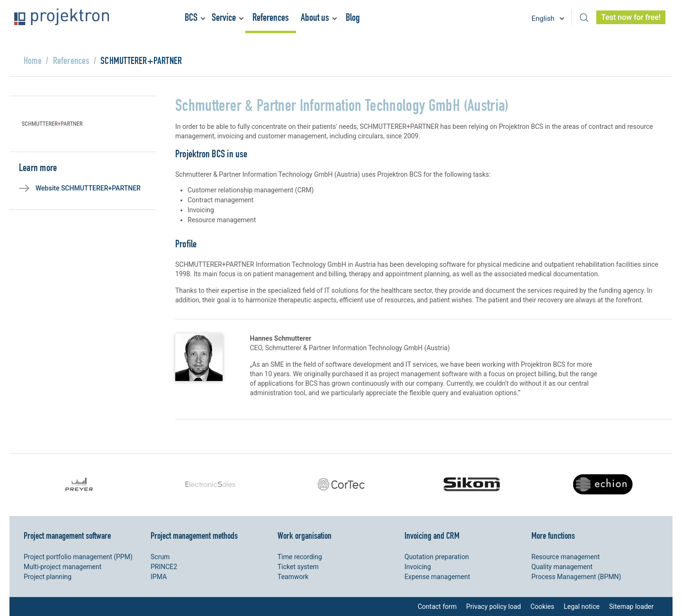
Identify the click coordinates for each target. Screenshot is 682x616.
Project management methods (194, 535)
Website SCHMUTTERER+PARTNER (88, 188)
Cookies (542, 607)
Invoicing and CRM (432, 535)
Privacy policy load (494, 607)
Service (224, 17)
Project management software (67, 535)
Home (33, 60)
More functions (553, 535)
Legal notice (582, 607)
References (271, 17)
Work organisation (305, 535)
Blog (353, 17)
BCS (191, 17)
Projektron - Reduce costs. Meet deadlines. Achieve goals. (62, 17)
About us (315, 17)
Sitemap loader (631, 607)
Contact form (437, 607)
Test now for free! (631, 17)
